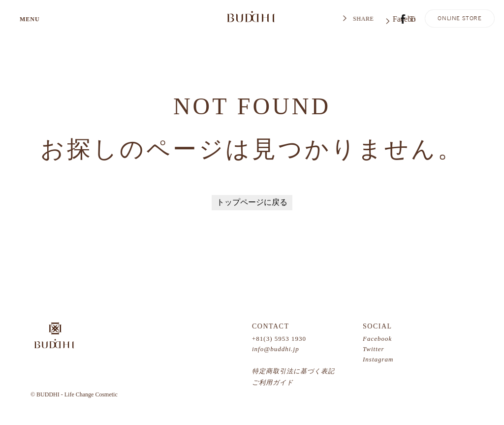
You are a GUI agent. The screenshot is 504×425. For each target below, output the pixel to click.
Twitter (374, 349)
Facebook (377, 339)
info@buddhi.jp (276, 349)
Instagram (378, 359)
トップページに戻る (252, 202)
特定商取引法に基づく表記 (293, 371)
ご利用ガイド (273, 382)
